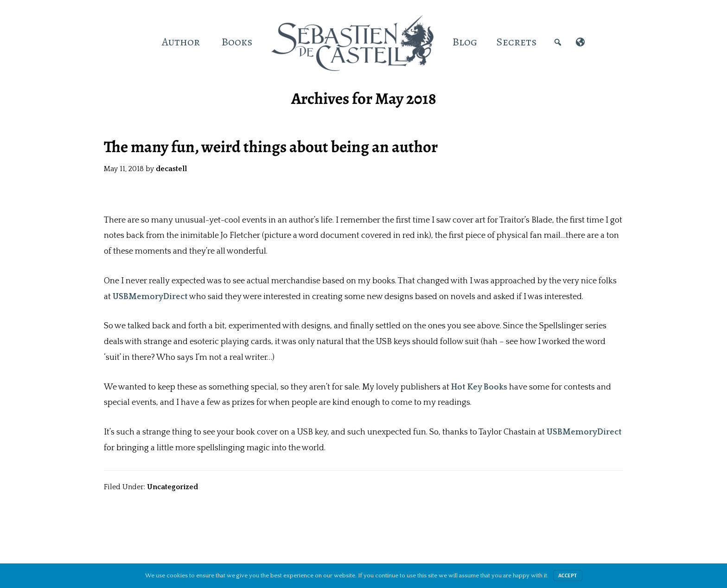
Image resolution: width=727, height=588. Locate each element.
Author (181, 42)
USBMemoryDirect (150, 297)
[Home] (143, 42)
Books (237, 42)
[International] (580, 42)
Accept (568, 575)
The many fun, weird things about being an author (271, 147)
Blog (465, 42)
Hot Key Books (479, 387)
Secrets (516, 42)
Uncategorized (172, 487)
